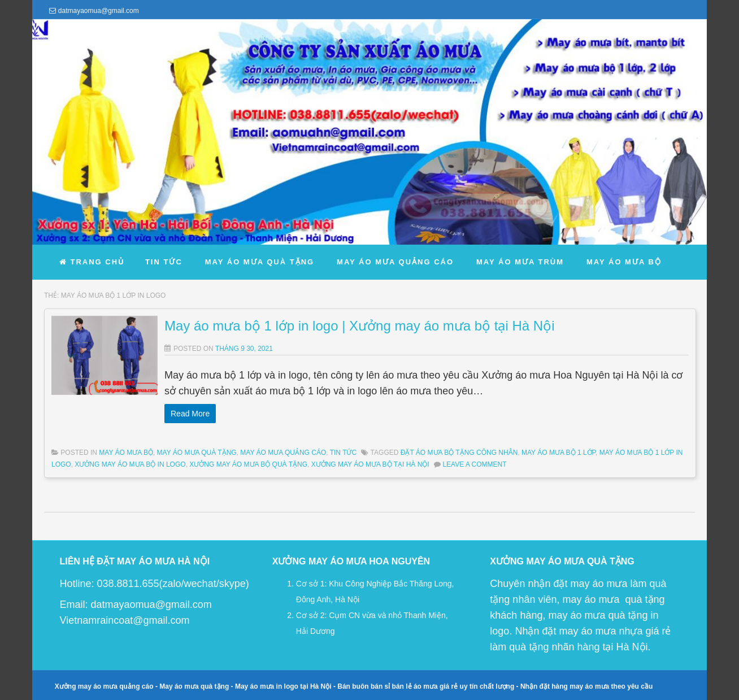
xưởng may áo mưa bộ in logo (130, 464)
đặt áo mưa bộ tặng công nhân (459, 453)
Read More (190, 414)
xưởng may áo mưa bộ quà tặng (248, 464)
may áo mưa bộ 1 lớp (558, 453)
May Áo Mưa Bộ (126, 453)
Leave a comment (474, 464)
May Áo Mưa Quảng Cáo (283, 453)
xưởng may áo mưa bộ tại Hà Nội (370, 464)
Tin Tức (343, 453)
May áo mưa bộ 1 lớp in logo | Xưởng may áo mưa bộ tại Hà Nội (360, 326)
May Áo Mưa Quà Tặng (197, 453)
